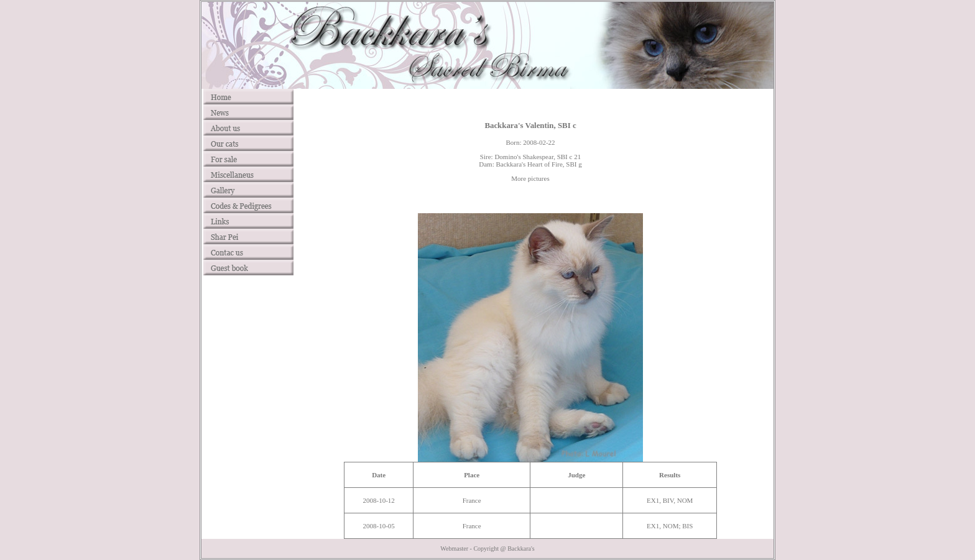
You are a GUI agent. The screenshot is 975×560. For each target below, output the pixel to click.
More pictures (530, 178)
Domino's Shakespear (524, 157)
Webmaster (454, 549)
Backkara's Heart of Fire (529, 164)
